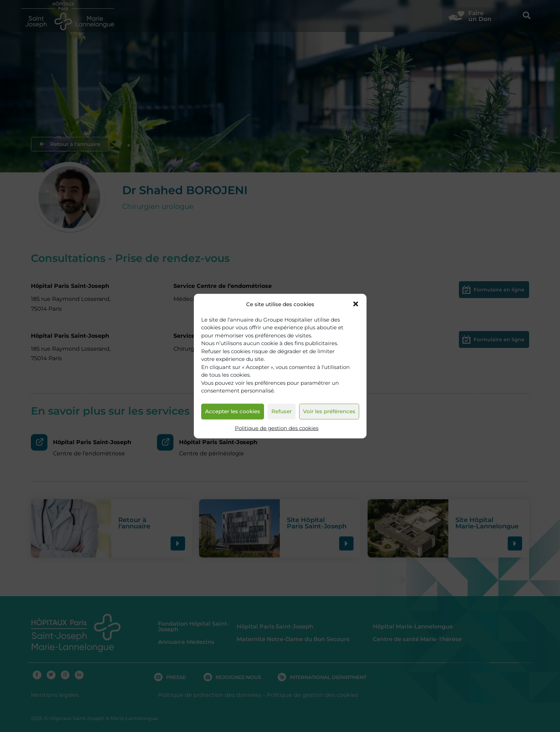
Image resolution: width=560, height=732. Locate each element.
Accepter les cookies (233, 411)
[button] (356, 304)
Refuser (282, 411)
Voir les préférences (329, 411)
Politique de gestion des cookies (277, 428)
